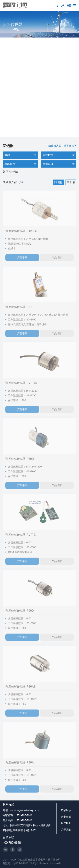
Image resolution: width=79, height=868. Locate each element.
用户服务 (66, 823)
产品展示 (66, 810)
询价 (30, 128)
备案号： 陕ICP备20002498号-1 (21, 863)
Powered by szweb (50, 863)
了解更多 (11, 128)
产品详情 (57, 261)
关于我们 (66, 830)
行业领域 (66, 817)
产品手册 (22, 261)
